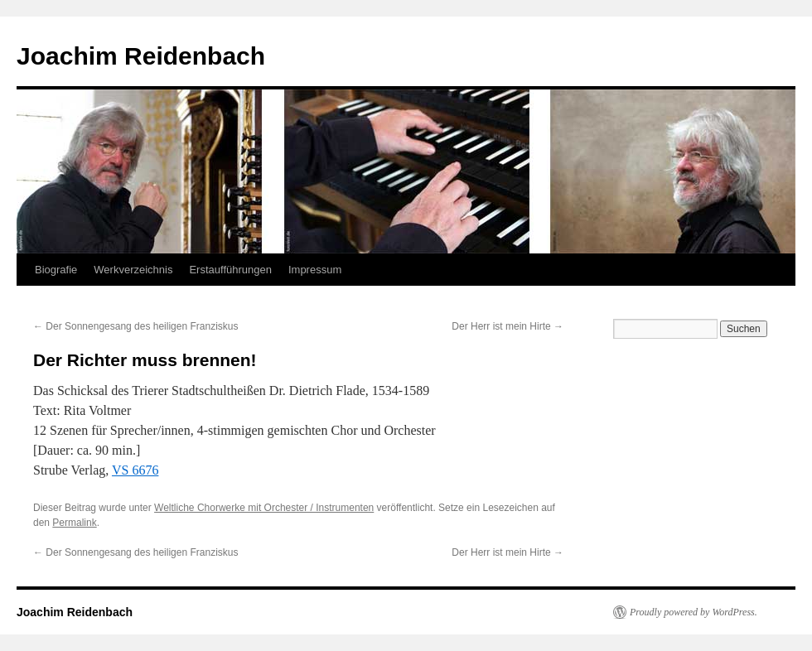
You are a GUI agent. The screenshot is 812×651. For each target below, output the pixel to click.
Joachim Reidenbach (141, 56)
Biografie (56, 270)
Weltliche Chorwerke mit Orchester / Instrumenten (264, 508)
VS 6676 (135, 470)
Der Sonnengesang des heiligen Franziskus (135, 326)
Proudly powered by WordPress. (694, 612)
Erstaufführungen (230, 270)
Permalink (74, 523)
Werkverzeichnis (133, 270)
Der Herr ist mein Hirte (508, 326)
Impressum (315, 270)
